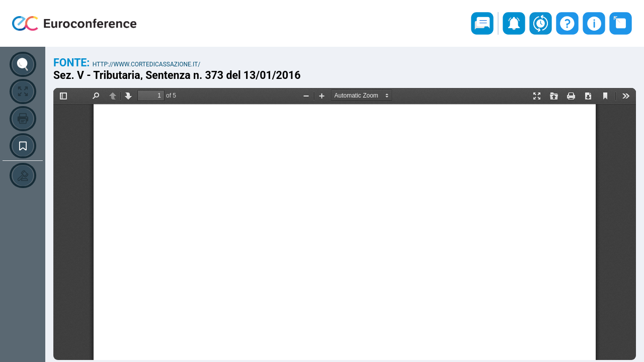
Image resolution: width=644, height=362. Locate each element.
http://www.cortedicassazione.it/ (147, 64)
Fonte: (73, 63)
